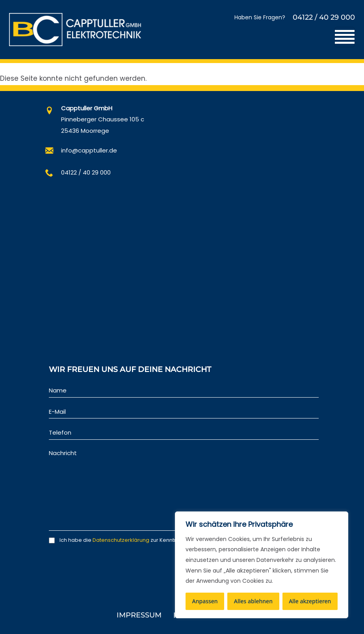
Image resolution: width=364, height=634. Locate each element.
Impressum (139, 615)
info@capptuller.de (89, 150)
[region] (262, 565)
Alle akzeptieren (310, 601)
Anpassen (205, 601)
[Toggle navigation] (345, 37)
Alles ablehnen (253, 601)
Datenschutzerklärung (121, 540)
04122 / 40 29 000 (324, 17)
